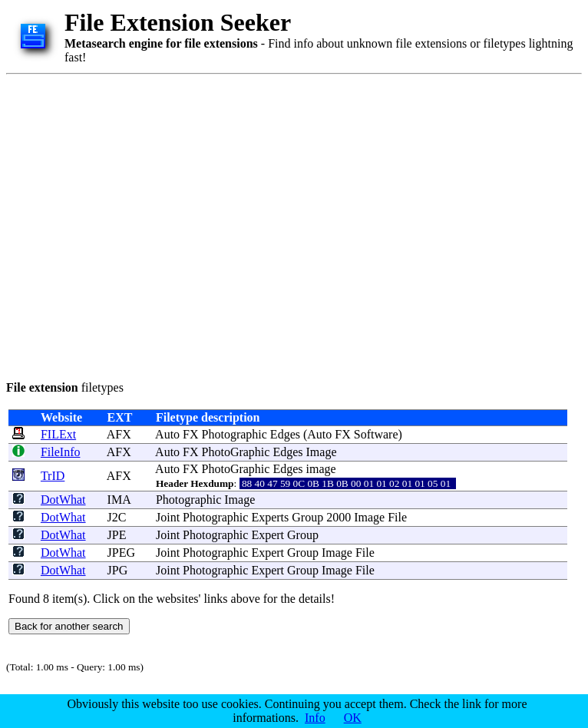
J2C (117, 517)
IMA (119, 500)
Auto (167, 434)
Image (322, 452)
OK (353, 718)
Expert (268, 535)
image (321, 469)
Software (376, 434)
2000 (339, 517)
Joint (168, 517)
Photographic (235, 434)
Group (307, 517)
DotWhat (63, 500)
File (397, 517)
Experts (270, 517)
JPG (118, 570)
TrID (53, 476)
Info (315, 718)
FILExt (58, 434)
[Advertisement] (144, 225)
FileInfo (61, 452)
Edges (285, 434)
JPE (117, 535)
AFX (119, 434)
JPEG (121, 553)
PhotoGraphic (236, 452)
